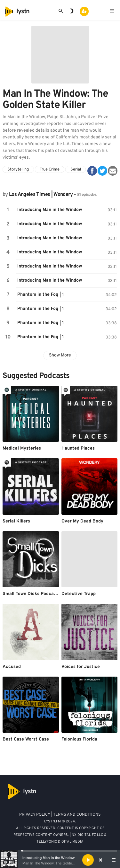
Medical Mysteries (22, 448)
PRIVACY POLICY (35, 815)
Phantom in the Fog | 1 (41, 295)
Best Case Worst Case (26, 739)
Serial (76, 170)
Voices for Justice (81, 667)
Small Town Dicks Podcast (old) (36, 594)
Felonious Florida (79, 739)
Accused (12, 667)
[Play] (88, 860)
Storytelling (18, 170)
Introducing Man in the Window (48, 858)
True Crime (50, 170)
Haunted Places (78, 448)
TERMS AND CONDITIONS (77, 815)
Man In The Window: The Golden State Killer (57, 863)
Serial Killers (16, 521)
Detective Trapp (79, 594)
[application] (60, 860)
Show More (60, 355)
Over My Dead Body (82, 521)
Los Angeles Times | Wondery (41, 195)
